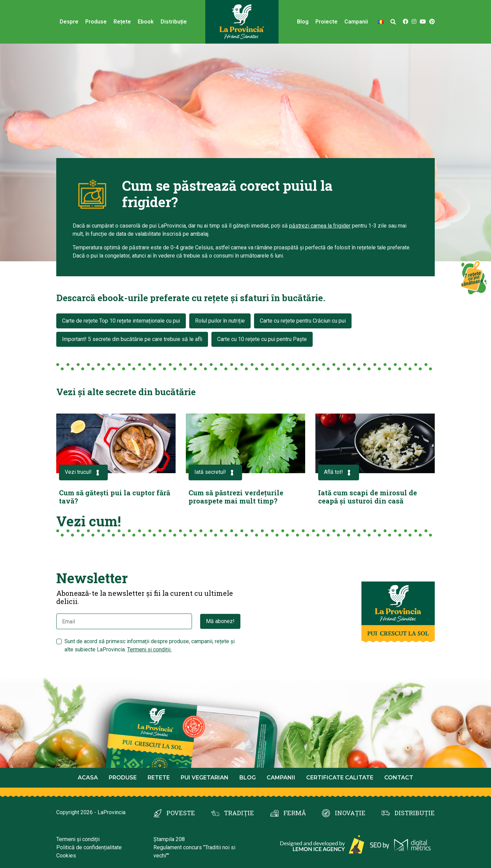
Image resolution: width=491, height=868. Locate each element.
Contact (399, 778)
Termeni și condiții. (149, 649)
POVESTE (181, 813)
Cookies (66, 856)
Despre (69, 22)
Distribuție (174, 22)
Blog (303, 22)
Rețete (122, 22)
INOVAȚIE (350, 813)
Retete (159, 778)
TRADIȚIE (239, 813)
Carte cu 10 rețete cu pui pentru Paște (262, 339)
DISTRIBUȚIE (415, 813)
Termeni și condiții (78, 839)
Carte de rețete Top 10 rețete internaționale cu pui (121, 321)
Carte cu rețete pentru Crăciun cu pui (303, 321)
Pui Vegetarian (205, 778)
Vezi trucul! (83, 473)
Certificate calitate (340, 778)
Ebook (146, 22)
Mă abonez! (220, 621)
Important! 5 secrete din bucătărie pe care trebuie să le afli (132, 339)
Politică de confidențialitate (89, 847)
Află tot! (339, 473)
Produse (96, 22)
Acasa (88, 778)
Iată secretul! (215, 473)
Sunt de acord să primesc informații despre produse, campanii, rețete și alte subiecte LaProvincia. (150, 645)
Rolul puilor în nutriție (220, 321)
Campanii (356, 22)
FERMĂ (295, 813)
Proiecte (326, 22)
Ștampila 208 (169, 839)
